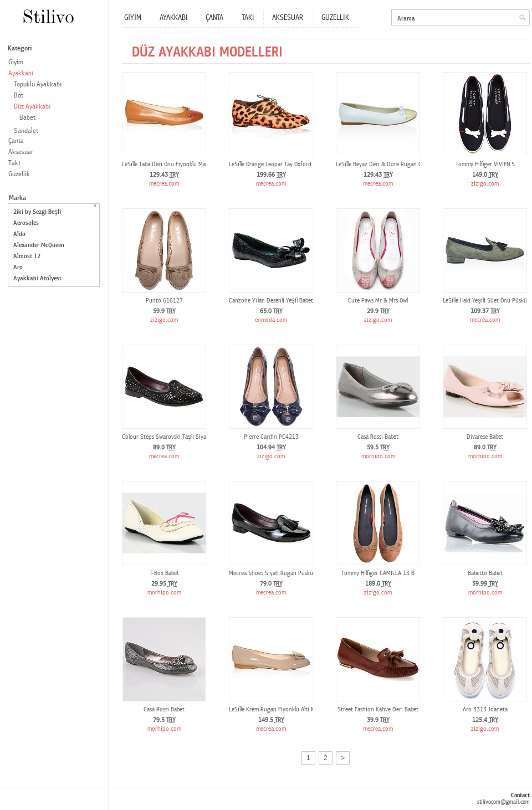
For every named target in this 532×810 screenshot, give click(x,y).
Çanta (16, 141)
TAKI (248, 18)
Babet (27, 118)
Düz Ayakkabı (32, 107)
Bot (19, 96)
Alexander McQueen (39, 245)
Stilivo (48, 16)
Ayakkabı (21, 73)
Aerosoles (26, 223)
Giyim (16, 62)
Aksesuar (21, 152)
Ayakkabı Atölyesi (37, 278)
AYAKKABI (173, 18)
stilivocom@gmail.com (503, 802)
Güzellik (19, 174)
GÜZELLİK (335, 18)
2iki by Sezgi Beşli (37, 212)
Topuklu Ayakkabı (38, 84)
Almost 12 (27, 256)
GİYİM (133, 18)
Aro (18, 267)
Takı (14, 163)
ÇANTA (214, 18)
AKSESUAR (288, 18)
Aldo (19, 234)
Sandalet (26, 131)
